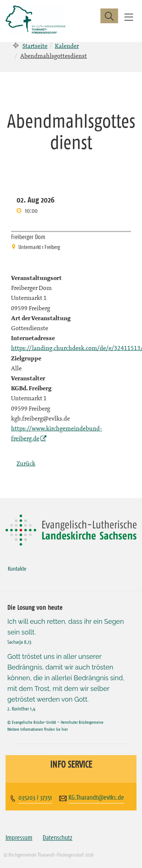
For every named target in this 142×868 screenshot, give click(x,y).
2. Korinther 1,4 (21, 709)
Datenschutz (58, 838)
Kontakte (17, 568)
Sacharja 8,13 (19, 642)
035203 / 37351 (35, 798)
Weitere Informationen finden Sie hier (38, 729)
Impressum (19, 838)
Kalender (67, 46)
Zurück (26, 463)
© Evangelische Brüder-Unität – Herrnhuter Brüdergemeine (55, 722)
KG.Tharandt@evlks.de (96, 798)
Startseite (35, 46)
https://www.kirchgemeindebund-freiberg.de (57, 433)
